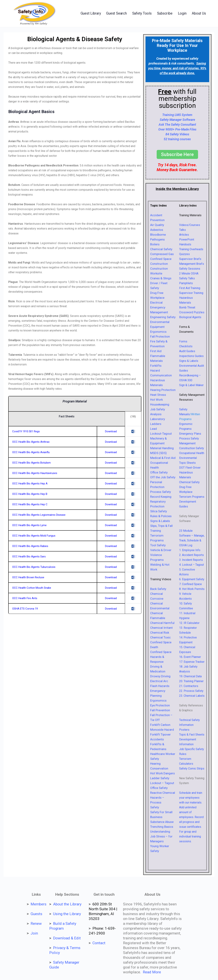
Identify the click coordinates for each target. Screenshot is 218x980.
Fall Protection (160, 336)
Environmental (160, 322)
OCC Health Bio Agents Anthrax (31, 442)
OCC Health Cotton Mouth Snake (32, 588)
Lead (154, 429)
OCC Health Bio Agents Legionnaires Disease (39, 515)
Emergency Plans (190, 434)
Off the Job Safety (163, 477)
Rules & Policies (161, 516)
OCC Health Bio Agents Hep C (30, 504)
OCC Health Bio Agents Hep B (30, 494)
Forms (183, 341)
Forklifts (156, 366)
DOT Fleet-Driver (190, 468)
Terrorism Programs (192, 497)
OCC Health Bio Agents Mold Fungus (34, 536)
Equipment (157, 327)
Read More (152, 972)
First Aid (156, 351)
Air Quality (157, 225)
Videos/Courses (190, 225)
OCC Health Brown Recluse (28, 577)
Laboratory (158, 419)
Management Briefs (192, 264)
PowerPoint (187, 240)
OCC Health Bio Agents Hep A (30, 484)
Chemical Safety (161, 249)
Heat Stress (158, 395)
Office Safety (159, 472)
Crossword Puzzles (192, 312)
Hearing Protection (163, 390)
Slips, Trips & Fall (161, 526)
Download (111, 431)
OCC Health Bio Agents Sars (29, 557)
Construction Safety (192, 448)
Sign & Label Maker (191, 385)
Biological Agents (190, 317)
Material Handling (162, 448)
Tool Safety (158, 545)
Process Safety (161, 492)
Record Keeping (161, 497)
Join (34, 933)
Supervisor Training (191, 293)
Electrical (156, 303)
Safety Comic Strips (192, 769)
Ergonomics (158, 332)
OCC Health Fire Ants (25, 598)
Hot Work (156, 400)
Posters (184, 730)
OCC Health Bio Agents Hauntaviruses (35, 473)
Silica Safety (159, 511)
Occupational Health (192, 453)
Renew (36, 924)
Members (38, 904)
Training (156, 531)
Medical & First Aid (163, 458)
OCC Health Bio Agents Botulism (31, 463)
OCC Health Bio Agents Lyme (29, 525)
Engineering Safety (163, 317)
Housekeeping (160, 404)
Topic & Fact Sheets (192, 735)
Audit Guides (187, 351)
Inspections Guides (191, 356)
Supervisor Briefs (190, 259)
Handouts (185, 244)
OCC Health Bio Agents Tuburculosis (34, 567)
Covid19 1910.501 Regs (26, 431)
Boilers (155, 244)
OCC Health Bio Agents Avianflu (31, 452)
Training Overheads (191, 249)
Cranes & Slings (161, 278)
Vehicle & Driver (161, 550)
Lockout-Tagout (161, 434)
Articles (184, 235)
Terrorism (185, 759)
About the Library (67, 904)
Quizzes (184, 254)
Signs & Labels (160, 521)
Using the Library (67, 914)
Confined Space (161, 259)
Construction (159, 264)
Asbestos (157, 230)
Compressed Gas (162, 254)
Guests (36, 914)
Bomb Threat (187, 307)
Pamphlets (186, 283)
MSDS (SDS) (158, 453)
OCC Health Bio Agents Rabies (30, 546)
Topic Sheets (187, 463)
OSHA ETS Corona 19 (25, 609)
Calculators (186, 764)
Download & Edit (67, 938)
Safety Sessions (190, 269)
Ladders (156, 424)
